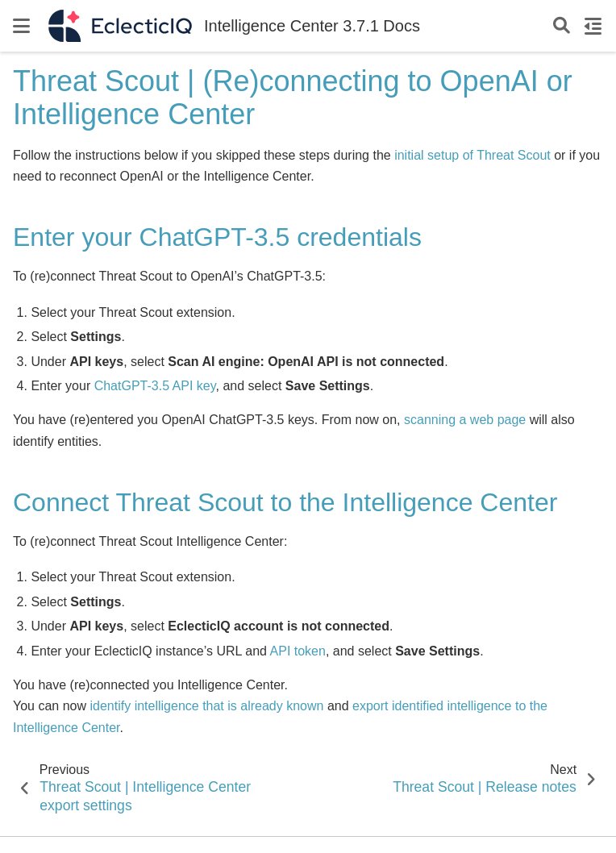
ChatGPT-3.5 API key (155, 386)
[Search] (562, 26)
